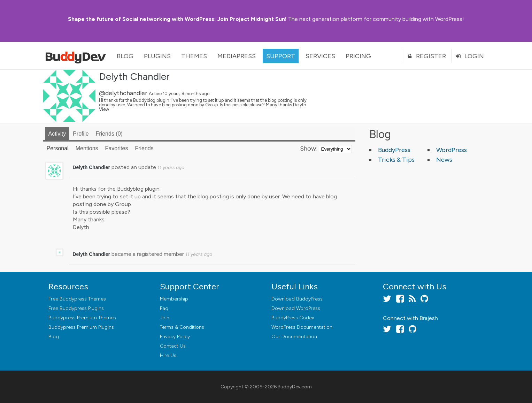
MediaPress (237, 56)
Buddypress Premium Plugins (81, 327)
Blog (125, 56)
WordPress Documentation (302, 327)
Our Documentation (294, 337)
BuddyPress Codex (293, 318)
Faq (164, 308)
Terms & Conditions (182, 327)
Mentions (87, 148)
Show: (309, 149)
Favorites (117, 148)
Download (297, 299)
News (444, 160)
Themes (194, 56)
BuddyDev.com (295, 387)
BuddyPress (394, 150)
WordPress (452, 150)
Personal (58, 148)
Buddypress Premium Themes (82, 318)
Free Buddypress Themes (77, 299)
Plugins (157, 56)
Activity (57, 134)
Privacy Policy (175, 337)
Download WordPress (296, 308)
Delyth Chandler (134, 76)
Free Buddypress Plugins (76, 308)
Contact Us (173, 346)
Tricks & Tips (396, 160)
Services (320, 56)
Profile (81, 134)
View (104, 109)
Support (281, 56)
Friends (109, 134)
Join (165, 318)
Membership (174, 299)
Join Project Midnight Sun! (177, 19)
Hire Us (168, 355)
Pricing (358, 56)
